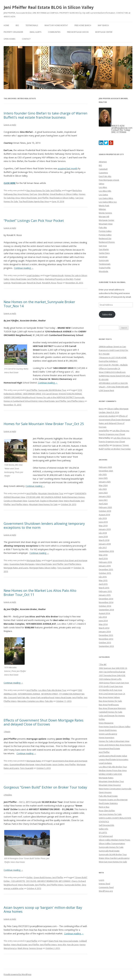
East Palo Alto (105, 176)
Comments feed (106, 887)
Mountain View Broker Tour (51, 493)
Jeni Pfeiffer (56, 190)
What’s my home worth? (56, 25)
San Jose (103, 246)
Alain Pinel (54, 941)
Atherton (103, 162)
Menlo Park (104, 206)
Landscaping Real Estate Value (113, 756)
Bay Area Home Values (109, 697)
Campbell (103, 169)
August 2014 (104, 613)
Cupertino (103, 173)
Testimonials (32, 25)
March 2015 (104, 588)
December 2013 (106, 635)
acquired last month (68, 168)
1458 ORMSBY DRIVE (32, 394)
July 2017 (103, 547)
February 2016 (105, 562)
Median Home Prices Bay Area (113, 770)
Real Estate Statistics (108, 803)
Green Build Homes (43, 877)
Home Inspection (107, 737)
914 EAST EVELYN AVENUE (70, 394)
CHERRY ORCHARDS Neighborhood (20, 397)
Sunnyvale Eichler (73, 885)
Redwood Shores (107, 242)
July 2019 (103, 518)
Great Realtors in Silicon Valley (64, 194)
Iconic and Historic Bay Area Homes (115, 745)
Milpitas (102, 209)
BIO (17, 25)
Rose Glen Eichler (107, 811)
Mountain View (106, 224)
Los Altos (103, 187)
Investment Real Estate (109, 748)
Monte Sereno (105, 213)
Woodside (103, 271)
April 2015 (103, 584)
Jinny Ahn (62, 945)
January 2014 (105, 632)
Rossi (60, 283)
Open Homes (9, 39)
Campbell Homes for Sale (110, 712)
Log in (101, 880)
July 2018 (103, 533)
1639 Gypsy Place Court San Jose (114, 683)
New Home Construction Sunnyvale (115, 789)
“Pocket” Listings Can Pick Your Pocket (35, 220)
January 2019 (105, 529)
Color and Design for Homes (112, 716)
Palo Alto (49, 701)
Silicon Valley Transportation (112, 843)
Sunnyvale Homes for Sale (111, 847)
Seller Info (103, 829)
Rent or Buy (104, 807)
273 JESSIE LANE (33, 497)
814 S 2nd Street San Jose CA (112, 694)
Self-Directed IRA (106, 825)
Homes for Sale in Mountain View (114, 741)
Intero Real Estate (29, 198)
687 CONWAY (65, 881)
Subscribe (107, 314)
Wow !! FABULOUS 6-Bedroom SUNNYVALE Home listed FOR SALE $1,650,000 (114, 376)
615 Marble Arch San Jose (110, 690)
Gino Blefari (43, 194)
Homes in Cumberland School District (21, 401)
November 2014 (106, 602)
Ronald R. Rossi (49, 283)
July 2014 (103, 617)
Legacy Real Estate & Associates (114, 759)
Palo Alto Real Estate (108, 796)
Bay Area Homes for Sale (38, 190)
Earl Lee (33, 194)
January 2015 (105, 595)
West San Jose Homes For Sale (113, 862)
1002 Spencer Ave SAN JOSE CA (113, 668)
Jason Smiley (58, 764)
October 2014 (105, 606)
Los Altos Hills (105, 191)
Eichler (30, 877)
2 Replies (8, 795)
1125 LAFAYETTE (18, 881)
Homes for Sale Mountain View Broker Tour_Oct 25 (44, 424)
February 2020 (105, 507)
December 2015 (106, 569)
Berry (101, 409)
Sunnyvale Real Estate (109, 851)
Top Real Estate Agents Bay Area (34, 201)
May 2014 (103, 624)
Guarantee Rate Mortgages (22, 564)
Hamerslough (57, 275)
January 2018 (105, 544)
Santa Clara (104, 253)
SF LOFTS (103, 832)
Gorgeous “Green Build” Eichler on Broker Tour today (45, 787)
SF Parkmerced (106, 836)
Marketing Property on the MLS (59, 279)
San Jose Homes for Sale (110, 814)
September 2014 (106, 610)
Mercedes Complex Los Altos (31, 701)
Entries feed (104, 884)
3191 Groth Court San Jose (111, 686)
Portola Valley (105, 231)
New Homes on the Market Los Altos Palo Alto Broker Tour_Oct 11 (40, 592)
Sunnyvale (104, 260)
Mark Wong (23, 948)
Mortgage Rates (34, 560)
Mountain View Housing (110, 785)
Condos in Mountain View (15, 501)
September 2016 (106, 551)
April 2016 (103, 558)
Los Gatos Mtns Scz (108, 202)
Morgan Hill (104, 216)
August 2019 (104, 515)
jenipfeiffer (104, 431)
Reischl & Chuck (34, 283)
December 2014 (106, 599)
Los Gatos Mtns (106, 198)
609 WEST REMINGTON (47, 881)
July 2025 (103, 474)
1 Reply (7, 732)
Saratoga (103, 257)
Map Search (103, 25)
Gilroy (102, 184)
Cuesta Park (34, 501)
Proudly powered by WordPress (17, 974)
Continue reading (24, 268)
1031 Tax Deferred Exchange (112, 672)
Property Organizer (13, 32)
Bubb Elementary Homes (73, 497)
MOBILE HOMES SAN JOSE (110, 774)
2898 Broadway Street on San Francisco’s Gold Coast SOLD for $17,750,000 (113, 350)
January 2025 (105, 482)
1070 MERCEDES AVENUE (29, 694)
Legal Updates (33, 275)
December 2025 (106, 471)
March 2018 (104, 540)
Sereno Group (36, 948)
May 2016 (103, 555)
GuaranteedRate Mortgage (22, 764)
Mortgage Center (104, 32)
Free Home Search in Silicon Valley (115, 727)
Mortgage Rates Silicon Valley (43, 568)
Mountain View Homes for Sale (43, 504)
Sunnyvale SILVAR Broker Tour (52, 390)
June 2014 (103, 621)
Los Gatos (103, 195)
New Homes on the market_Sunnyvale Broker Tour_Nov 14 (39, 304)
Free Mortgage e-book (78, 32)
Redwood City (105, 238)
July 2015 (103, 577)
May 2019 (103, 526)
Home (6, 25)
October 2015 (105, 573)
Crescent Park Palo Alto (19, 697)
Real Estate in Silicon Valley (62, 198)
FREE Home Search (83, 25)
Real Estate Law (19, 283)
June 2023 (103, 493)
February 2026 (105, 467)
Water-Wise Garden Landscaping (114, 858)
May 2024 (103, 485)
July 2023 (103, 489)
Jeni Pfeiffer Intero (36, 279)
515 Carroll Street (50, 394)
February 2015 (105, 591)
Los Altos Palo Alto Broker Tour (52, 690)
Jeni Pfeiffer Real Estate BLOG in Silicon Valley (49, 7)
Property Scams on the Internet (113, 800)
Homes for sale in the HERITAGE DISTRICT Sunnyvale (60, 397)
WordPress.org (106, 891)
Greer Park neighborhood (42, 697)
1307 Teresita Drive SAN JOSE (112, 675)
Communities (54, 32)
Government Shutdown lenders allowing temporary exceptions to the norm (44, 525)
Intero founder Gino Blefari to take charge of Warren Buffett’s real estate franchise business (46, 115)
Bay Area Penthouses (109, 705)
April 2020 (103, 504)
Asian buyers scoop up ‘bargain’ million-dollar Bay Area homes (43, 909)
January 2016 (105, 566)
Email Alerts (36, 32)
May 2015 (103, 580)
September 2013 (106, 646)
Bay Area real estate (69, 941)
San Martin (104, 249)
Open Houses (105, 792)
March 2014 (104, 628)
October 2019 (105, 511)
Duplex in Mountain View (52, 501)
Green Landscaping (108, 734)
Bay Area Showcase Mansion (112, 708)
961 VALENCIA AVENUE (51, 497)
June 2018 (103, 537)
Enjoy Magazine (106, 723)
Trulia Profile (105, 268)
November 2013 (106, 639)
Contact (26, 39)
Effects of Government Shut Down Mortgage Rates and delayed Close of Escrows (44, 722)
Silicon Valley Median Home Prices (114, 840)
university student (107, 416)
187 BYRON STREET (49, 694)
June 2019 (103, 522)
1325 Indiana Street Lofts (110, 679)
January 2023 (105, 496)
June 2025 (103, 478)
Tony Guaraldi (64, 568)
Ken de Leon (73, 945)
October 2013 (105, 642)
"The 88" (103, 664)
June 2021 (103, 500)
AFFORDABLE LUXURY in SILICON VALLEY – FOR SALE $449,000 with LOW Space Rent (114, 387)
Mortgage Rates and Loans (16, 568)
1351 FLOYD (31, 881)
